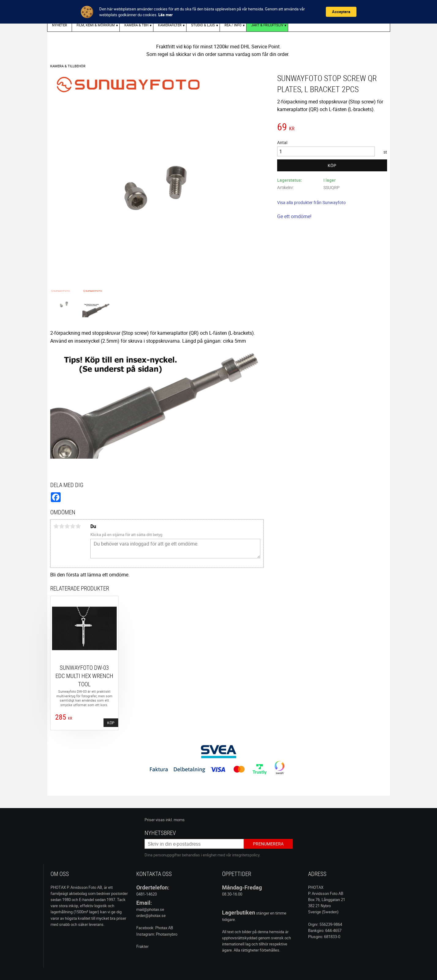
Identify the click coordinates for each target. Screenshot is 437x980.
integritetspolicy (246, 855)
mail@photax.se (150, 909)
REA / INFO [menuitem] (233, 25)
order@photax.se (151, 915)
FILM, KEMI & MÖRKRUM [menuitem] (96, 25)
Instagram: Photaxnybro (157, 934)
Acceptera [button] (341, 12)
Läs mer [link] (166, 15)
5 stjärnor (78, 526)
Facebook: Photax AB (155, 928)
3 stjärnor (67, 526)
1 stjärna (56, 526)
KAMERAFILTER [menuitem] (170, 25)
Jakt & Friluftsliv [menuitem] (267, 25)
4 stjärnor (73, 526)
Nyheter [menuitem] (60, 25)
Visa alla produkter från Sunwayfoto (311, 202)
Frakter (142, 946)
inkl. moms (175, 820)
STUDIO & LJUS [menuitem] (203, 25)
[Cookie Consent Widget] (218, 12)
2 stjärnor (62, 526)
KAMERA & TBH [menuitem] (136, 25)
